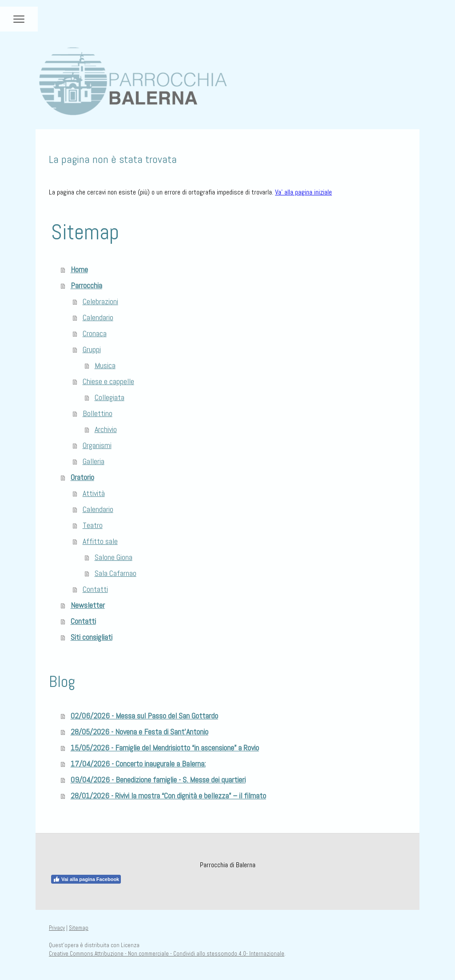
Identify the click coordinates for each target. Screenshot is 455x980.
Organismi (97, 445)
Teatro (93, 525)
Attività (94, 493)
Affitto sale (100, 541)
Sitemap (79, 928)
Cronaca (95, 333)
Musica (105, 365)
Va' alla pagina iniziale (303, 192)
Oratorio (82, 477)
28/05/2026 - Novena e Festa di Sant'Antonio (140, 732)
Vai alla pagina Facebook (86, 879)
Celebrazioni (100, 301)
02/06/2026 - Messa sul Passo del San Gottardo (144, 716)
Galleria (94, 461)
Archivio (106, 429)
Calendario (98, 317)
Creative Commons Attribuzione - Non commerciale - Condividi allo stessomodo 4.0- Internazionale (167, 954)
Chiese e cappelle (108, 381)
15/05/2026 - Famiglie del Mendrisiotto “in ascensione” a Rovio (165, 748)
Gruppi (92, 349)
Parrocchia (86, 285)
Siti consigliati (92, 637)
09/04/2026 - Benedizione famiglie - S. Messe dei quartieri (158, 780)
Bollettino (98, 413)
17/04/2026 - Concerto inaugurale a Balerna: (138, 764)
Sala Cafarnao (116, 573)
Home (79, 269)
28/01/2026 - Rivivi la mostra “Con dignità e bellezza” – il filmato (168, 796)
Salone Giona (114, 557)
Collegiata (110, 397)
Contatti (95, 589)
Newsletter (88, 605)
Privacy (57, 928)
